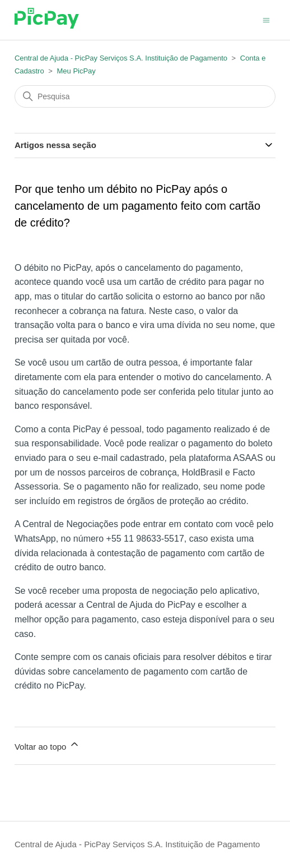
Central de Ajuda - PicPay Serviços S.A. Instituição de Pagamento (121, 58)
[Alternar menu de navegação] (266, 19)
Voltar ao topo (47, 745)
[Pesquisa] (145, 96)
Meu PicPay (76, 71)
